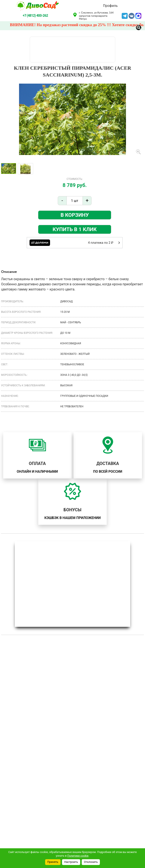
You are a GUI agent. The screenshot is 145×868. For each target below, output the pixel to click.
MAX (138, 15)
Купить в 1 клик (75, 229)
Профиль (110, 6)
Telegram (125, 15)
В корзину (75, 215)
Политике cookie (78, 856)
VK (132, 15)
